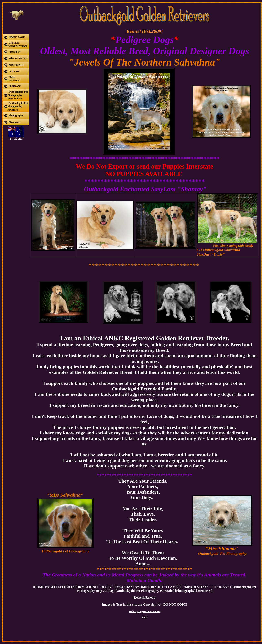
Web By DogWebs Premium (145, 611)
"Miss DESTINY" (196, 587)
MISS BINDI (151, 587)
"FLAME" (171, 587)
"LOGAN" (221, 587)
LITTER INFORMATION (76, 587)
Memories (204, 591)
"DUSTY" (106, 587)
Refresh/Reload (145, 598)
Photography (185, 591)
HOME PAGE (44, 587)
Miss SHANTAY (128, 587)
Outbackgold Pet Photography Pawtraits (145, 591)
